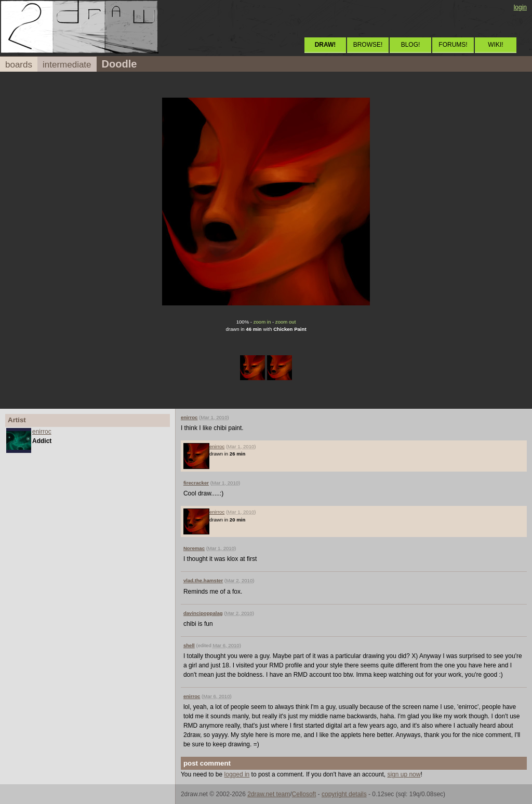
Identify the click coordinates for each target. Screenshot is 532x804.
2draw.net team (269, 794)
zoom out (285, 322)
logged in (237, 774)
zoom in (262, 322)
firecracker (196, 483)
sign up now (404, 774)
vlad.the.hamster (203, 580)
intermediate (67, 65)
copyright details (344, 794)
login (520, 7)
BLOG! (411, 45)
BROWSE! (368, 45)
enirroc (42, 432)
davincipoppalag (203, 613)
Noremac (194, 548)
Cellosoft (304, 794)
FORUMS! (453, 45)
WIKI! (495, 45)
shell (189, 645)
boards (19, 65)
